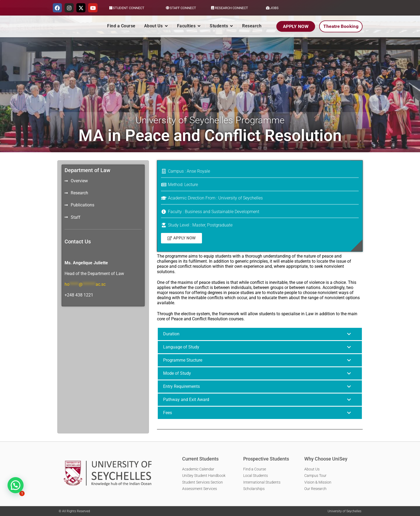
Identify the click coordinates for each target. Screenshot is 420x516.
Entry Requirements (181, 386)
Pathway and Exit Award (186, 400)
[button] (260, 334)
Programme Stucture (183, 360)
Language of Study (181, 347)
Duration (171, 334)
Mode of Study (177, 373)
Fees (168, 413)
